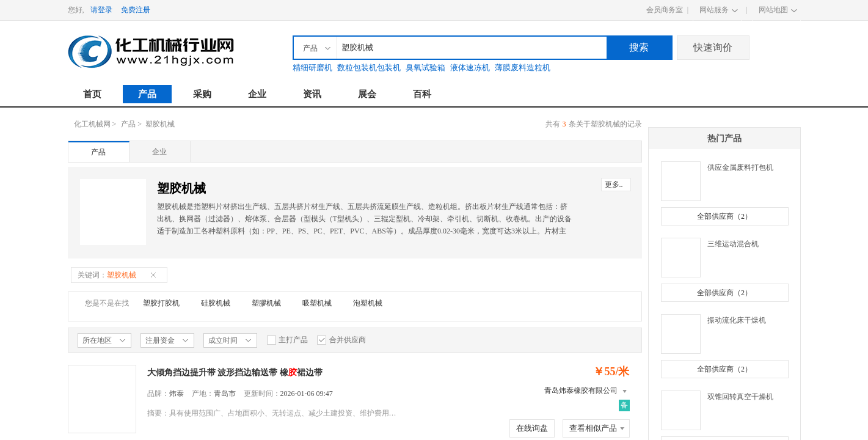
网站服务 (714, 10)
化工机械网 (92, 124)
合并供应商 (341, 340)
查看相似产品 (593, 428)
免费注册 (136, 10)
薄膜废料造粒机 (523, 68)
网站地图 (773, 10)
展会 (367, 94)
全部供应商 (724, 216)
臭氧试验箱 (425, 68)
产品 (147, 94)
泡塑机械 (368, 303)
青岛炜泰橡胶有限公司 (581, 391)
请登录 (101, 10)
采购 (202, 94)
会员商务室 (665, 10)
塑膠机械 (266, 303)
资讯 (312, 94)
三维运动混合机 (733, 244)
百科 (422, 94)
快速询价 (713, 47)
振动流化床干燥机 (737, 320)
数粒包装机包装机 (369, 68)
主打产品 (287, 340)
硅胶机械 (216, 303)
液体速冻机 (470, 68)
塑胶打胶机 (161, 303)
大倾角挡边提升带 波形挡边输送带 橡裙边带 (235, 372)
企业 (257, 94)
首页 (92, 94)
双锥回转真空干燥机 (740, 397)
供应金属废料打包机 (740, 167)
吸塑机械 (317, 303)
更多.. (614, 185)
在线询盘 (532, 428)
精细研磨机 (312, 68)
